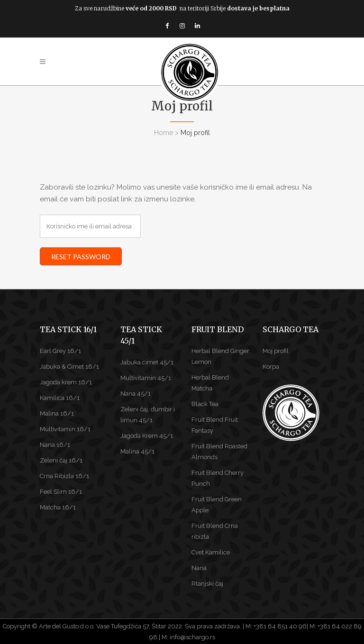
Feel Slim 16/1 (61, 492)
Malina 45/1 (137, 451)
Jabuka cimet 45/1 (147, 362)
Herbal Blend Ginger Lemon (220, 356)
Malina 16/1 (57, 413)
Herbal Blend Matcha (210, 383)
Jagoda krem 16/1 (66, 382)
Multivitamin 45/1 (146, 378)
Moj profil (276, 351)
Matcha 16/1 (58, 507)
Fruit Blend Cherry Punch (218, 478)
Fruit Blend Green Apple (217, 505)
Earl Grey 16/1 (60, 351)
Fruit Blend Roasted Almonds (219, 452)
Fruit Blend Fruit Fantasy (215, 425)
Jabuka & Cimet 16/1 (69, 367)
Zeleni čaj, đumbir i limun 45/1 (148, 415)
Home (164, 133)
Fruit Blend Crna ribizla (215, 531)
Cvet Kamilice (211, 552)
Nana (199, 568)
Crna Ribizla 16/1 (64, 476)
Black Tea (205, 404)
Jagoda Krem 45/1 (147, 436)
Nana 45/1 (136, 394)
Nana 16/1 (55, 445)
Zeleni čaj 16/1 (61, 460)
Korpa (271, 367)
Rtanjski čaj (207, 584)
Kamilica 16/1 (60, 398)
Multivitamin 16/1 (65, 429)
